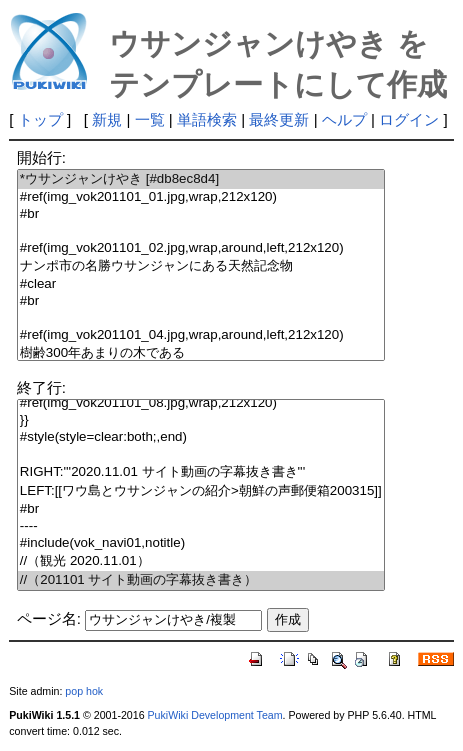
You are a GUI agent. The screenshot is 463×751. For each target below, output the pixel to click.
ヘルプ (344, 119)
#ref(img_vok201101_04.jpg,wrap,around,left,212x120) (201, 335)
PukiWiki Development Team (215, 715)
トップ (40, 119)
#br (201, 214)
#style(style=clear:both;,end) (201, 437)
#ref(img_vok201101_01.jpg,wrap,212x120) (201, 197)
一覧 (150, 119)
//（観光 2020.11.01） (201, 561)
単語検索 (207, 119)
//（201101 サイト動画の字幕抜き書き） (201, 580)
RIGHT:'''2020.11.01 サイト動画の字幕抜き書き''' (201, 472)
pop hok (84, 691)
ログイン (409, 119)
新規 (107, 119)
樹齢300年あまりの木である (201, 353)
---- (201, 526)
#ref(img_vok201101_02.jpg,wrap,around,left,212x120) (201, 248)
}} (201, 420)
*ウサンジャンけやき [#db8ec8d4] (201, 179)
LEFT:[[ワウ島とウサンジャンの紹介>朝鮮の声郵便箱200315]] (201, 491)
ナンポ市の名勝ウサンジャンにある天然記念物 (201, 266)
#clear (201, 284)
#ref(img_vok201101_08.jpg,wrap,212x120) (201, 403)
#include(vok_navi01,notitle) (201, 543)
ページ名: (49, 618)
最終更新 (279, 119)
